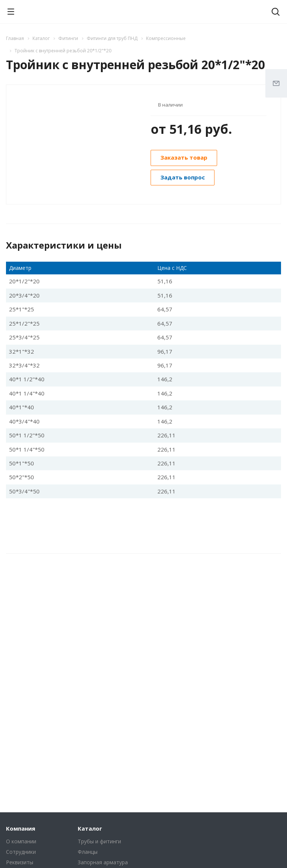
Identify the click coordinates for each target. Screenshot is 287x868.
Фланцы (88, 852)
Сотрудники (21, 852)
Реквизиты (20, 862)
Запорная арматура (103, 862)
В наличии (170, 105)
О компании (21, 841)
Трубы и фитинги (99, 841)
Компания (21, 828)
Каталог (90, 828)
